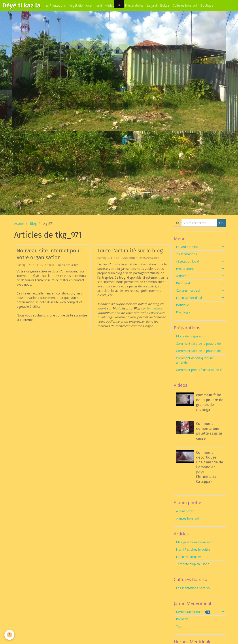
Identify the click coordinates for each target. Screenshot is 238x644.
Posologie (183, 312)
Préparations (134, 5)
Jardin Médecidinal (109, 5)
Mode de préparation (191, 336)
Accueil (19, 223)
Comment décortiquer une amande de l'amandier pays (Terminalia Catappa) (210, 467)
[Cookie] (9, 635)
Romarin (182, 619)
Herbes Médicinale (193, 612)
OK (221, 223)
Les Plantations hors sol (193, 588)
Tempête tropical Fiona (193, 564)
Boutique (207, 5)
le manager (155, 308)
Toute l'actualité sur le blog (130, 250)
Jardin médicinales (189, 557)
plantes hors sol (187, 518)
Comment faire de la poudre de (198, 343)
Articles (181, 276)
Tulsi (179, 626)
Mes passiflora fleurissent (195, 542)
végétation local (81, 5)
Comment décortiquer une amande (195, 360)
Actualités (72, 265)
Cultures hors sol (185, 5)
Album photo (185, 511)
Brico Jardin (184, 283)
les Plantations (55, 5)
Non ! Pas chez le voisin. (193, 549)
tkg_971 (26, 265)
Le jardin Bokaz (158, 5)
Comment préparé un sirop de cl (199, 370)
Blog (33, 223)
